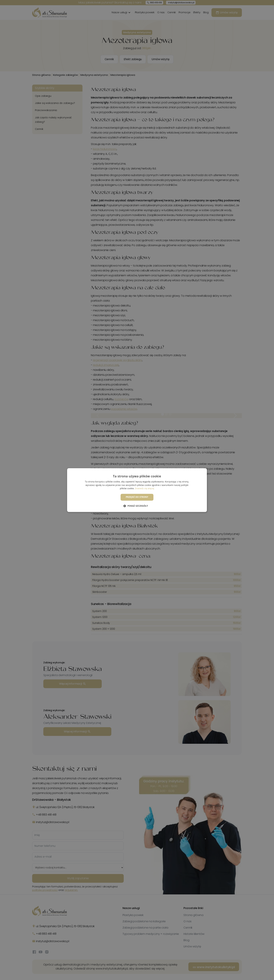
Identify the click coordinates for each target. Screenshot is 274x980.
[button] (137, 506)
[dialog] (137, 490)
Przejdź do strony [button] (137, 497)
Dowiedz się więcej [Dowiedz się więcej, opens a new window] (145, 489)
